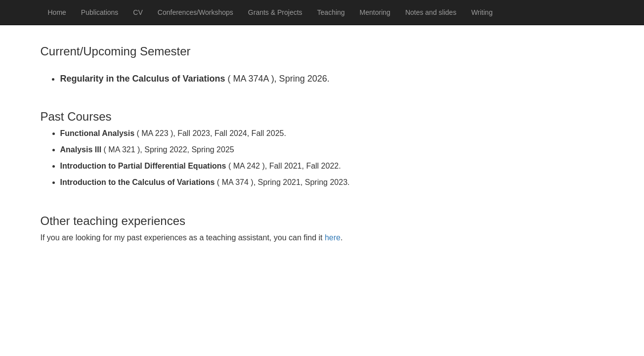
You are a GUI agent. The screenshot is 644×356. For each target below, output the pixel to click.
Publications (100, 12)
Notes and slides (431, 12)
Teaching (331, 12)
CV (138, 12)
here (333, 238)
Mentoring (375, 12)
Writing (482, 12)
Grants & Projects (275, 12)
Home (57, 12)
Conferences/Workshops (195, 12)
